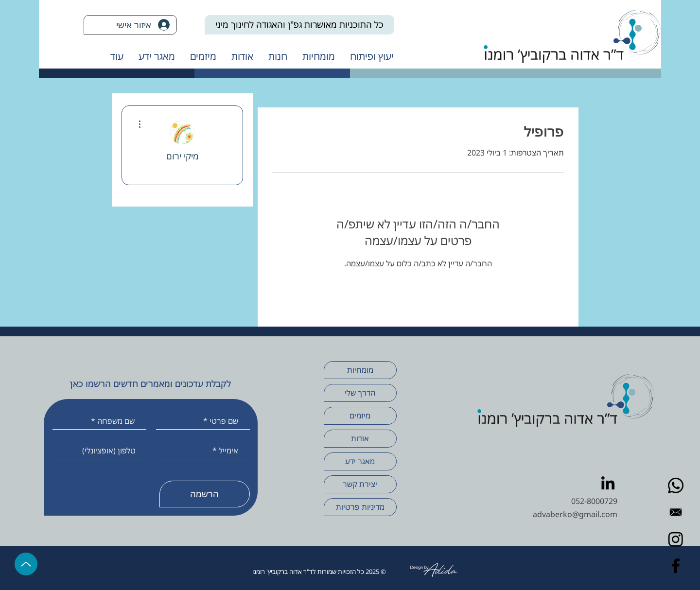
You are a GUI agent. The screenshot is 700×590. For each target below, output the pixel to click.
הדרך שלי (360, 393)
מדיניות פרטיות (360, 507)
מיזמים (360, 416)
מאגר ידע (360, 461)
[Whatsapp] (676, 486)
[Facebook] (676, 566)
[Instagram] (676, 539)
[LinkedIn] (608, 483)
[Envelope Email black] (676, 512)
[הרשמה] (205, 494)
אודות (360, 438)
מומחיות (360, 370)
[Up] (26, 564)
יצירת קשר (360, 484)
